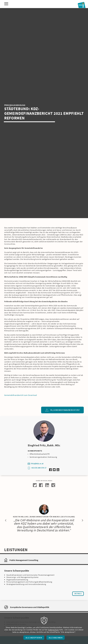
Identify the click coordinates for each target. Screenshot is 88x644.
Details (79, 594)
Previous (6, 520)
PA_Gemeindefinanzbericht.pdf (65, 410)
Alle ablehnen (56, 638)
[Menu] (6, 4)
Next (82, 520)
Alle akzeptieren (34, 638)
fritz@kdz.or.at (37, 464)
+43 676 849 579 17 (39, 468)
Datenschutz (53, 630)
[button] (35, 485)
